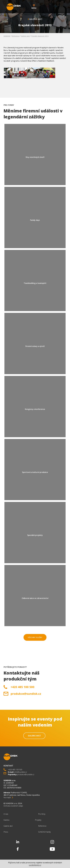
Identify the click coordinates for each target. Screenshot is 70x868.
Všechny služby (35, 637)
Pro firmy (42, 814)
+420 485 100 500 (22, 687)
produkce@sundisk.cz (26, 694)
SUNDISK (7, 36)
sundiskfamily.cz (35, 865)
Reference (16, 36)
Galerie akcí (35, 19)
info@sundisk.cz (21, 772)
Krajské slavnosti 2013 (40, 36)
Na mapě (7, 797)
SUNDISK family (44, 832)
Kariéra (6, 820)
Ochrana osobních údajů (13, 806)
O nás (6, 814)
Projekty (38, 820)
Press (6, 832)
